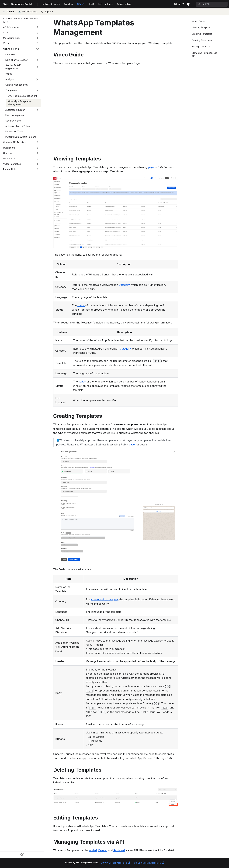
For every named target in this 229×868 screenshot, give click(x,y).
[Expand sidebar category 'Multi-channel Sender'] (37, 60)
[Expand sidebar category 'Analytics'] (37, 79)
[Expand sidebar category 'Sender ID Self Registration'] (37, 67)
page (151, 167)
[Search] (212, 4)
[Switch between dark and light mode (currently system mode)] (189, 4)
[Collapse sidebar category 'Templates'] (37, 90)
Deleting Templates (202, 40)
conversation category (105, 599)
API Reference (29, 12)
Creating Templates (202, 34)
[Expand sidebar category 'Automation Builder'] (37, 110)
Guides (10, 12)
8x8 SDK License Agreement (149, 863)
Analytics (68, 4)
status (81, 305)
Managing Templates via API (204, 54)
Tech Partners (105, 4)
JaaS (91, 4)
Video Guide (198, 21)
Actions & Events (51, 4)
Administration (124, 4)
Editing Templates (201, 47)
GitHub (179, 4)
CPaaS (81, 4)
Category (124, 285)
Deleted (103, 850)
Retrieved (119, 850)
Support (48, 12)
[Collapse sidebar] (22, 854)
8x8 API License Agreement (115, 863)
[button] (21, 27)
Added (93, 850)
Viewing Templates (202, 27)
